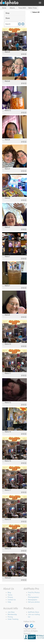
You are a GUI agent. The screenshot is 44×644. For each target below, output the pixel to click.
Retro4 (6, 140)
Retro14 (7, 432)
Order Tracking (13, 619)
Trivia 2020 (22, 8)
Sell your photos (34, 602)
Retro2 (6, 198)
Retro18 (7, 519)
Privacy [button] (10, 597)
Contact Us (12, 600)
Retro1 (6, 256)
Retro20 (7, 578)
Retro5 (6, 227)
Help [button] (9, 602)
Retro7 (6, 286)
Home (4, 8)
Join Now (11, 612)
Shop (7, 13)
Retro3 (6, 169)
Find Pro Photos (34, 593)
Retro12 (7, 110)
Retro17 (7, 490)
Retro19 (7, 549)
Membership (12, 614)
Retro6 (6, 81)
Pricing (10, 617)
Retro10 (7, 344)
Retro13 (7, 403)
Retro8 (6, 315)
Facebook (27, 626)
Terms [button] (10, 595)
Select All (36, 12)
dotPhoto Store (34, 612)
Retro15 (7, 461)
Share (8, 18)
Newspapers (33, 600)
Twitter (32, 626)
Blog (9, 593)
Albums (12, 8)
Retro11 (7, 373)
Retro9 (6, 52)
